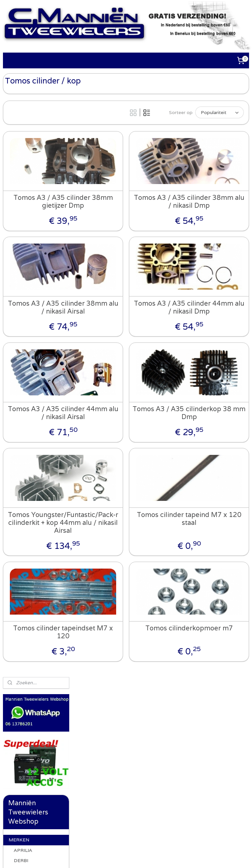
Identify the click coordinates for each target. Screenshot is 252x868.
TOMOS (23, 339)
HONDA (23, 277)
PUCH (21, 318)
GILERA (22, 267)
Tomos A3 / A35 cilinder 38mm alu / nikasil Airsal (117, 321)
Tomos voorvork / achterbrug (39, 383)
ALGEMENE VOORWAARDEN (28, 558)
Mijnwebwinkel (216, 856)
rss (132, 856)
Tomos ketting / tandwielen (37, 352)
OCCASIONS (23, 581)
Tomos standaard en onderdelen (39, 408)
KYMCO (23, 288)
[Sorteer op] (203, 111)
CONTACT (21, 546)
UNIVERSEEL (23, 496)
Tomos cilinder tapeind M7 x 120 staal (207, 532)
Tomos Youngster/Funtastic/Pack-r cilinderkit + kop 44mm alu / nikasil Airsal (117, 540)
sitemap (119, 856)
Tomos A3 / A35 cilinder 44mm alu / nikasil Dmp (207, 321)
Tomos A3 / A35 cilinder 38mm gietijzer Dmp (117, 216)
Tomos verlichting (39, 396)
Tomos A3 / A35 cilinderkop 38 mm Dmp (207, 427)
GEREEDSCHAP (26, 513)
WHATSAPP (22, 463)
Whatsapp (98, 725)
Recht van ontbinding (32, 571)
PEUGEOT (25, 298)
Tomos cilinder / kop (37, 424)
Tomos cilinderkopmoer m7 (207, 654)
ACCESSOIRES (25, 480)
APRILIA (23, 246)
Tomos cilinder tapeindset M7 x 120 (117, 654)
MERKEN (19, 236)
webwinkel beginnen (157, 856)
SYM (19, 329)
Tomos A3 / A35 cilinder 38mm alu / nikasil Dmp (207, 216)
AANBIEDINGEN (27, 529)
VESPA (22, 437)
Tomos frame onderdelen (34, 367)
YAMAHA (24, 447)
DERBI (21, 257)
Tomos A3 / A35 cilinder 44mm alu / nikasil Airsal (117, 427)
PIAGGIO (24, 308)
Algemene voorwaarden (55, 805)
